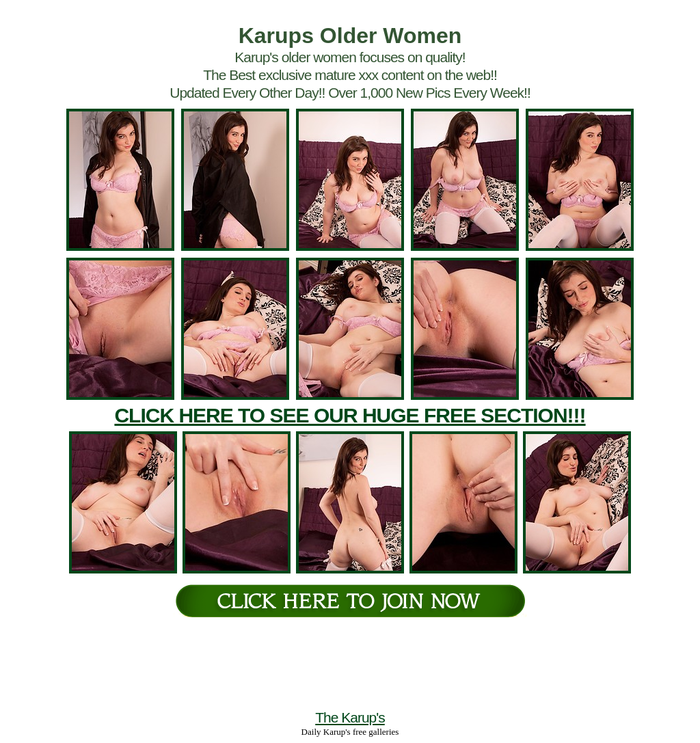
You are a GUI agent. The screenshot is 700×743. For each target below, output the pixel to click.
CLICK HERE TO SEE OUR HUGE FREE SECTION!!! (350, 415)
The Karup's (350, 717)
